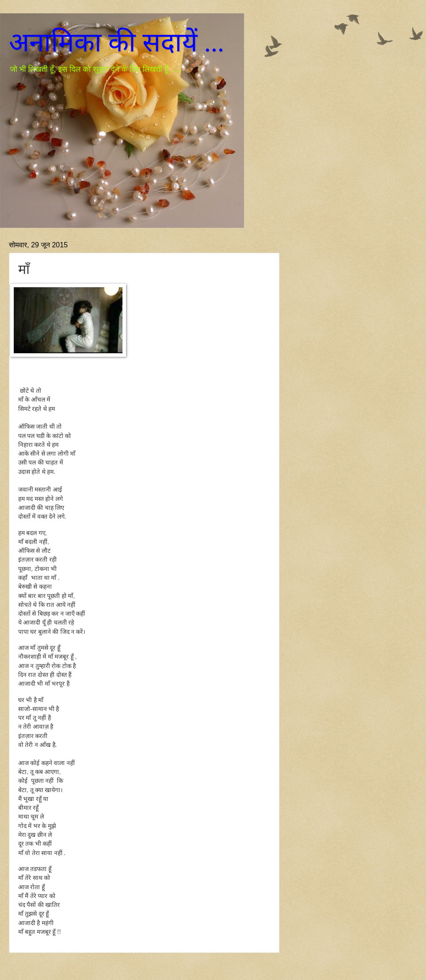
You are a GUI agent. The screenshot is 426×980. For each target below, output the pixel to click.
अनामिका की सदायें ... (116, 43)
